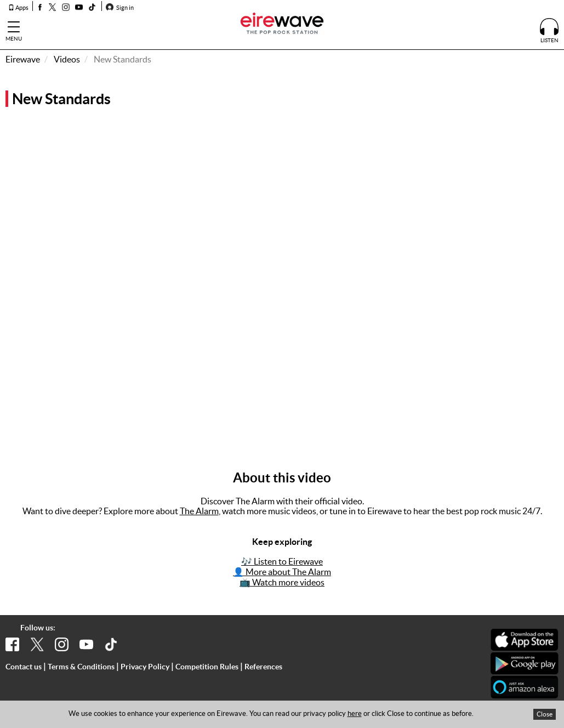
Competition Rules (207, 667)
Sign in (120, 8)
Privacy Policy (145, 667)
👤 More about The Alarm (282, 572)
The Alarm (199, 511)
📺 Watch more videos (282, 582)
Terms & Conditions (81, 667)
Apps (18, 8)
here (355, 713)
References (263, 667)
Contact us (24, 667)
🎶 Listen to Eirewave (282, 561)
